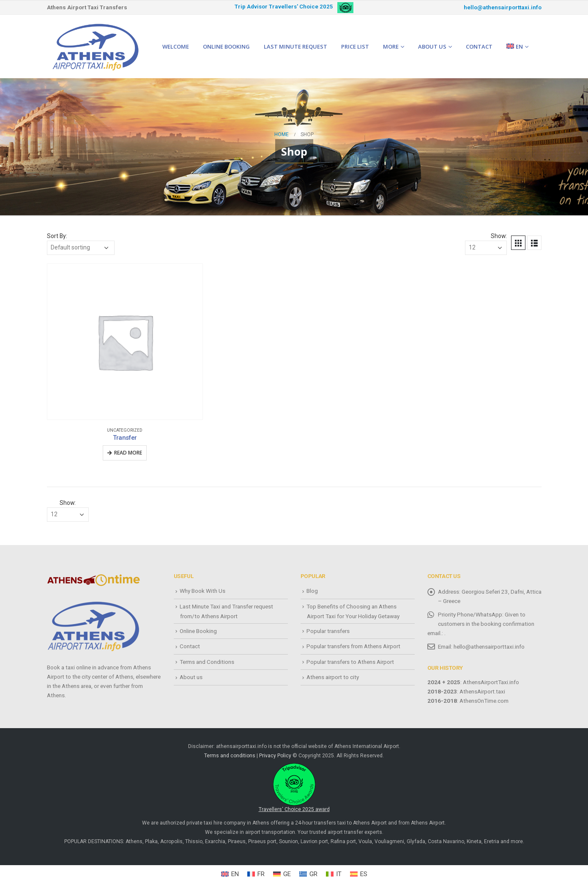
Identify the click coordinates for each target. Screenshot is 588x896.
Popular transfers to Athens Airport (350, 662)
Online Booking (226, 47)
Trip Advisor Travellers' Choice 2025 (284, 7)
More (391, 47)
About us (432, 47)
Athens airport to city (333, 677)
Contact (479, 47)
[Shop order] (81, 248)
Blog (312, 591)
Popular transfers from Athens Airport (353, 646)
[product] (125, 342)
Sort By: (57, 236)
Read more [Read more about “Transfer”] (128, 453)
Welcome (176, 47)
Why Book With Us (202, 591)
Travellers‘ (294, 788)
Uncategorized (125, 430)
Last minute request (295, 47)
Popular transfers (328, 631)
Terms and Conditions (207, 662)
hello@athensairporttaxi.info (503, 7)
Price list (355, 47)
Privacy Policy (275, 756)
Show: (499, 236)
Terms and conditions (230, 756)
